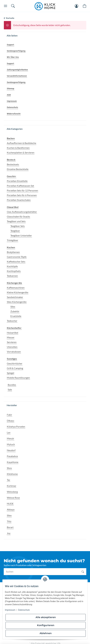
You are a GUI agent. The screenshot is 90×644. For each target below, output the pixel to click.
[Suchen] (42, 572)
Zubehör (15, 311)
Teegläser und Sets (16, 221)
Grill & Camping (15, 368)
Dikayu (10, 421)
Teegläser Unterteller (21, 235)
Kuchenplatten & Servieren (21, 152)
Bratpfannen (13, 252)
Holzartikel (12, 333)
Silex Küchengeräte (17, 302)
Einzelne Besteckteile (18, 169)
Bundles (12, 385)
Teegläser (15, 231)
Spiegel (10, 373)
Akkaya (11, 509)
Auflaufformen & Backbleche (21, 143)
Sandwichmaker (15, 297)
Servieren (12, 342)
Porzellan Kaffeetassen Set (20, 186)
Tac (8, 480)
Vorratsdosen (14, 352)
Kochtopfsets (14, 271)
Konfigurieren (46, 625)
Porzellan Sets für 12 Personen (22, 190)
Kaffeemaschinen (16, 288)
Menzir (10, 438)
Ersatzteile (16, 316)
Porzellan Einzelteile (17, 181)
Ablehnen (46, 633)
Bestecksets (13, 164)
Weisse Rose (13, 498)
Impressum (10, 610)
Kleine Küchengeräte (18, 292)
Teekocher (12, 321)
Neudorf (11, 450)
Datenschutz (24, 610)
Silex (13, 307)
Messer (11, 337)
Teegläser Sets (18, 226)
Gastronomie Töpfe (17, 257)
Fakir (9, 415)
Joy (9, 533)
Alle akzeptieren (46, 617)
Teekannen (12, 276)
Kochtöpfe (12, 266)
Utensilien (12, 347)
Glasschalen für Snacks (18, 216)
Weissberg (12, 492)
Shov (9, 468)
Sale (10, 389)
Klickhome (12, 474)
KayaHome (13, 462)
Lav (9, 432)
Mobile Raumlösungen (18, 378)
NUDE (10, 504)
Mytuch (11, 444)
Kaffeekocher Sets (16, 261)
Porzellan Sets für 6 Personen (22, 195)
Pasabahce (12, 456)
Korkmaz (11, 486)
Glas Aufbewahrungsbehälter (22, 212)
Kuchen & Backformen (18, 148)
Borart (10, 527)
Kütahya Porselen (16, 426)
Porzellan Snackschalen (19, 200)
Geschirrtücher (15, 363)
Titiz (9, 521)
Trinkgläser (12, 240)
